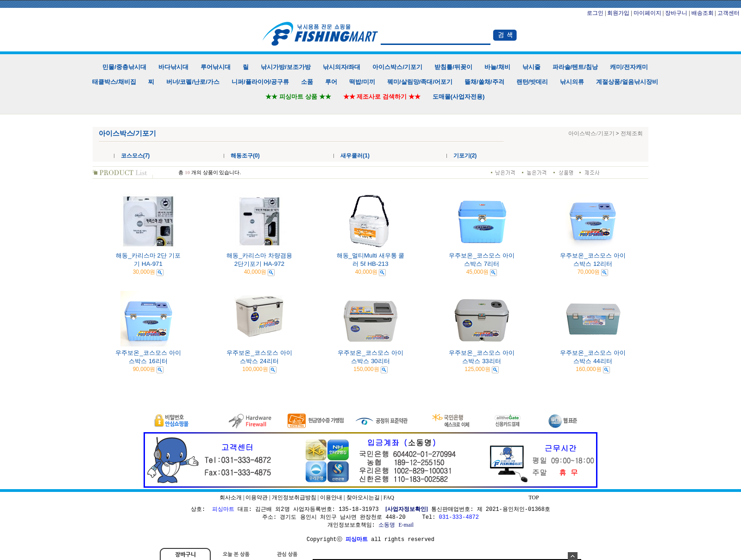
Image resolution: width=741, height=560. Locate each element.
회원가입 (618, 13)
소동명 (387, 525)
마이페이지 (647, 13)
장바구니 (676, 13)
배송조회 (703, 13)
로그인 (595, 13)
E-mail (406, 525)
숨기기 (573, 556)
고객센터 (728, 13)
